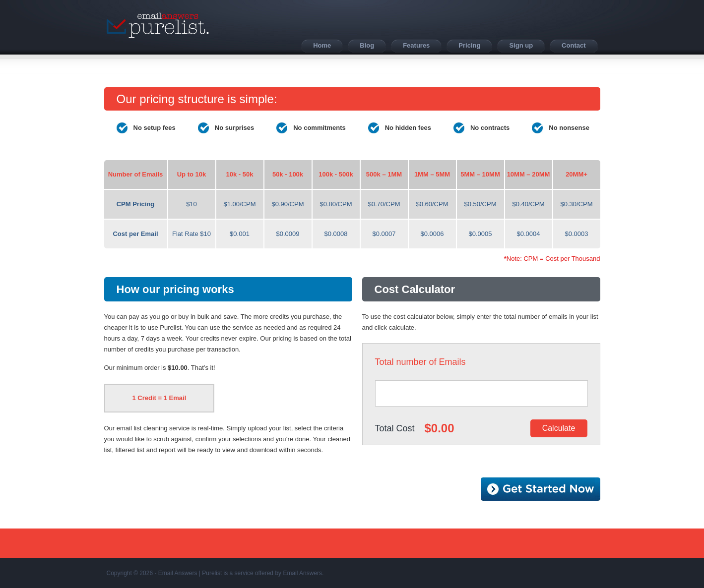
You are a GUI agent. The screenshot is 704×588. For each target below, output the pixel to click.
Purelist (158, 25)
